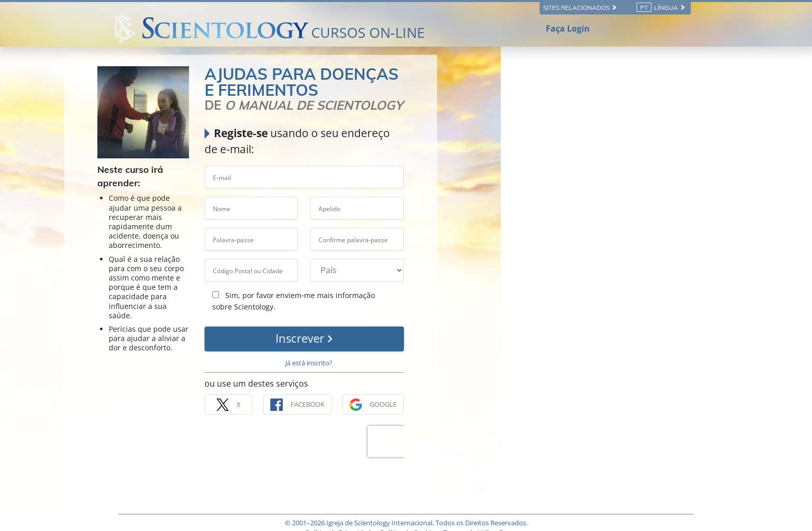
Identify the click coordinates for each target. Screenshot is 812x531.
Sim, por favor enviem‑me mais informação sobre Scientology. (470, 279)
